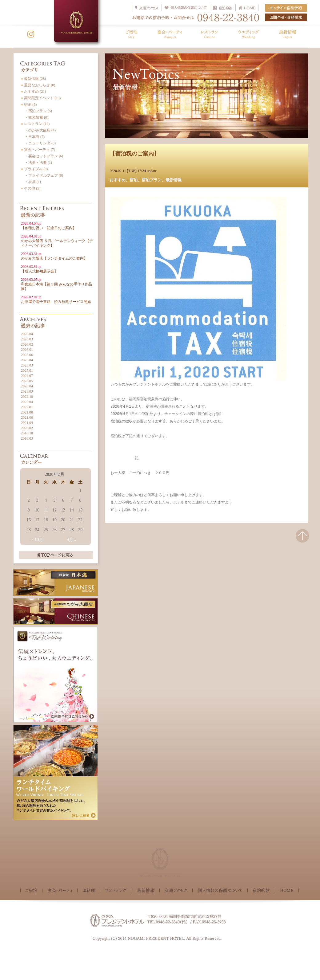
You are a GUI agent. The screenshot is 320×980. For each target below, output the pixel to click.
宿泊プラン (152, 180)
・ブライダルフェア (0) (42, 175)
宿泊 (134, 180)
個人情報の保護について (220, 891)
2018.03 (27, 438)
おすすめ (118, 180)
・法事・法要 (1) (36, 163)
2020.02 (27, 428)
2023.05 (27, 381)
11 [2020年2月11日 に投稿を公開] (46, 510)
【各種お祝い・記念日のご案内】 (49, 226)
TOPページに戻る (56, 555)
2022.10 (27, 397)
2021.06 (27, 417)
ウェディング (116, 891)
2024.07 (27, 376)
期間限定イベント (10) (41, 98)
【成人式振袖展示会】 (39, 269)
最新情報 (174, 180)
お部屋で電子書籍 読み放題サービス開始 (56, 299)
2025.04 (27, 360)
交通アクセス (176, 891)
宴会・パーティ (60, 891)
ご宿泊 (31, 891)
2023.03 (27, 391)
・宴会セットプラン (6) (42, 156)
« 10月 (37, 540)
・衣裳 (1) (31, 182)
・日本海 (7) (33, 137)
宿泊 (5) (29, 104)
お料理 (89, 891)
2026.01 (27, 350)
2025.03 (27, 365)
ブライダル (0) (34, 169)
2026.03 (27, 339)
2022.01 (27, 407)
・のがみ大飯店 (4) (38, 130)
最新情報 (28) (33, 79)
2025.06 (27, 355)
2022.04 (27, 402)
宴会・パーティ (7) (38, 150)
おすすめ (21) (33, 92)
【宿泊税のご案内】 (134, 154)
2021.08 (27, 412)
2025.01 (27, 370)
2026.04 (27, 334)
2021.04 (27, 423)
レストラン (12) (35, 124)
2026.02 (27, 344)
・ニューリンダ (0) (38, 143)
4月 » (72, 540)
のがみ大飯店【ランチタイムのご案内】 (54, 256)
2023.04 (27, 386)
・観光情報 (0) (35, 117)
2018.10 (27, 433)
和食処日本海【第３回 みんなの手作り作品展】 (56, 284)
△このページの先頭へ (302, 540)
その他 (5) (31, 188)
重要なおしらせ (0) (38, 85)
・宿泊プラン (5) (36, 111)
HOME (287, 891)
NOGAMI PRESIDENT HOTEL (76, 21)
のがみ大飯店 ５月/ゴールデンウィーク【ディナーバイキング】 (57, 241)
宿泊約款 (261, 891)
